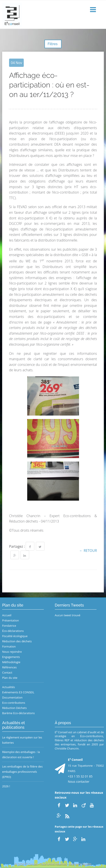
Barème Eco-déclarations (18, 713)
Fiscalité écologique (15, 636)
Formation (9, 646)
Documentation (12, 697)
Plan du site (10, 678)
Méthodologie (11, 662)
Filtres (53, 44)
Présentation (10, 620)
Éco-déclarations (13, 631)
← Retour (88, 551)
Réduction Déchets (14, 708)
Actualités (9, 687)
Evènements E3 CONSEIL (18, 692)
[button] (93, 10)
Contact (7, 672)
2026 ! (6, 786)
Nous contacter (79, 782)
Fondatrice (9, 626)
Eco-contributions (14, 703)
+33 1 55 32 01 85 (80, 776)
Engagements (11, 657)
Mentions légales (80, 864)
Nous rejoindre (12, 652)
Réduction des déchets (17, 641)
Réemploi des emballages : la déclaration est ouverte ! (21, 755)
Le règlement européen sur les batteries (22, 740)
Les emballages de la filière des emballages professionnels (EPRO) (22, 772)
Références (9, 667)
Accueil (7, 615)
